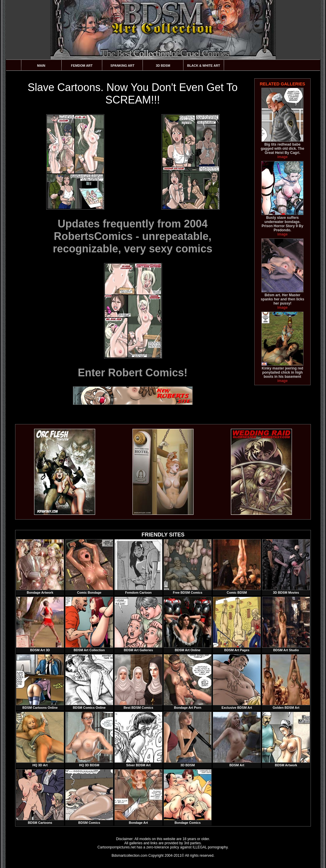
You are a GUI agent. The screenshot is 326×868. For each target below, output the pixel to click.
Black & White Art (203, 66)
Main (41, 66)
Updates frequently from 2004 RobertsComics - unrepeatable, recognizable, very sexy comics (132, 236)
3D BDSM (163, 66)
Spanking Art (123, 66)
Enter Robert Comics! (132, 373)
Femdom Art (82, 66)
